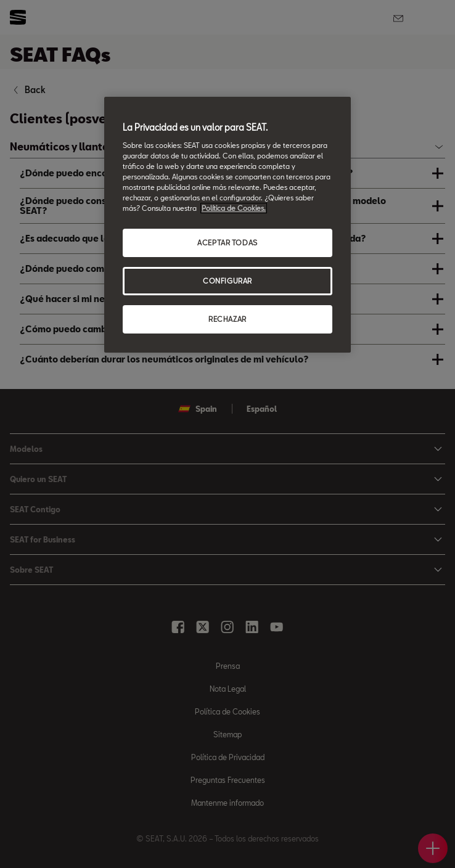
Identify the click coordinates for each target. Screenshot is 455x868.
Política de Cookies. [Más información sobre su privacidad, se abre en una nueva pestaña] (234, 208)
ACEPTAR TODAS (227, 243)
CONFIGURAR (227, 281)
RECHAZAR (227, 319)
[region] (227, 225)
